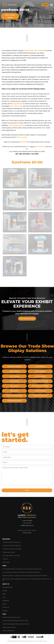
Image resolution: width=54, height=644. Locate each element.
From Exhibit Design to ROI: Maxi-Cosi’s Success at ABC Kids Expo (22, 569)
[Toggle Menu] (51, 5)
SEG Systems (19, 386)
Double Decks (19, 381)
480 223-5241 (27, 533)
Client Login (6, 562)
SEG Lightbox (19, 391)
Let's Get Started (27, 323)
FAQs (4, 614)
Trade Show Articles (9, 552)
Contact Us (6, 607)
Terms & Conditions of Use (41, 641)
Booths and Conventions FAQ (11, 617)
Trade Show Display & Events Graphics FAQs (16, 624)
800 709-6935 (28, 521)
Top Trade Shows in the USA (11, 556)
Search (5, 604)
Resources (6, 539)
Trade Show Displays (19, 366)
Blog (4, 597)
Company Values (7, 587)
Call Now (45, 5)
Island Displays (19, 376)
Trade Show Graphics (19, 401)
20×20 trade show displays (34, 51)
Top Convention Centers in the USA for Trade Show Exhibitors (21, 572)
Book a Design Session (10, 16)
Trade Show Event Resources (11, 542)
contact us (41, 151)
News (4, 566)
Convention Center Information (12, 549)
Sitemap (5, 611)
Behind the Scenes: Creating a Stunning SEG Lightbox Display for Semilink (25, 576)
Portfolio (24, 146)
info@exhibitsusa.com (27, 526)
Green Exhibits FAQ (8, 631)
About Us (6, 584)
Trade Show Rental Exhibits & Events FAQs (15, 621)
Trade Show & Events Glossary (12, 546)
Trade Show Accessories (19, 396)
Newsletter (6, 601)
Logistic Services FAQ (9, 627)
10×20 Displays (19, 371)
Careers (5, 591)
